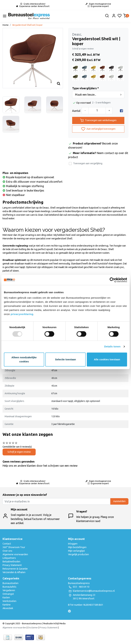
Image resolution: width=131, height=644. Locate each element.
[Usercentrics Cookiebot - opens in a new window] (112, 280)
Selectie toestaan (66, 359)
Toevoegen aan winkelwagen (98, 120)
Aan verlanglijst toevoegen (98, 129)
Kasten (6, 597)
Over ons (7, 551)
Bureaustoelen (10, 583)
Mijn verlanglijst (76, 551)
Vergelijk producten (78, 554)
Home (6, 25)
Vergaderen (9, 590)
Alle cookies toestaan (107, 359)
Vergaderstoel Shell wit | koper (27, 25)
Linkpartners (9, 558)
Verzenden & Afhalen (14, 572)
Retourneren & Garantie (15, 569)
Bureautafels (9, 587)
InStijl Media (59, 623)
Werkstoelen (9, 601)
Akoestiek (8, 608)
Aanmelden (119, 501)
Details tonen (112, 346)
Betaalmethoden (11, 562)
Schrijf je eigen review (83, 49)
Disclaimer (33, 627)
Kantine (7, 605)
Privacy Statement (12, 565)
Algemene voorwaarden (15, 554)
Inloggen (73, 544)
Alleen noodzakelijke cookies (24, 359)
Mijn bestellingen (77, 547)
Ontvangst (8, 594)
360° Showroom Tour (14, 547)
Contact (7, 544)
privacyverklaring (22, 314)
